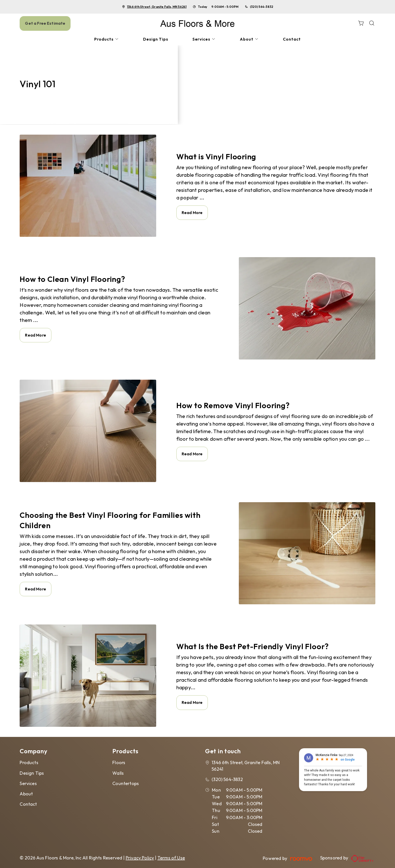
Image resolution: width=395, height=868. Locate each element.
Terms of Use (171, 858)
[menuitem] (107, 39)
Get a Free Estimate (45, 23)
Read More (192, 213)
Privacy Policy (140, 858)
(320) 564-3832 (261, 7)
